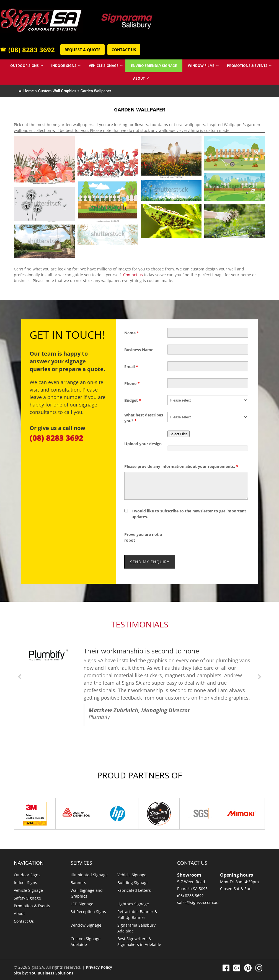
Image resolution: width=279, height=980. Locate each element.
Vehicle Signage (28, 890)
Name (132, 333)
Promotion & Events (32, 906)
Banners (78, 883)
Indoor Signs (25, 883)
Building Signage (133, 883)
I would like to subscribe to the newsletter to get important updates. (189, 514)
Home (26, 91)
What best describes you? (144, 418)
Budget (133, 400)
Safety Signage (27, 898)
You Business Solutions (51, 973)
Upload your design (143, 444)
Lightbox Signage (133, 904)
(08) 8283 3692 (27, 50)
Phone (132, 383)
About (19, 913)
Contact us (133, 275)
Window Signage (86, 925)
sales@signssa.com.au (198, 902)
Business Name (139, 350)
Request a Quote (82, 50)
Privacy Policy (99, 967)
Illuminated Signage (89, 875)
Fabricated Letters (134, 890)
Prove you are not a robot (143, 537)
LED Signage (82, 904)
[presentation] (210, 537)
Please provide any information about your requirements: (181, 466)
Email (131, 367)
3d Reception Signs (88, 912)
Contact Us (124, 50)
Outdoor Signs (27, 875)
